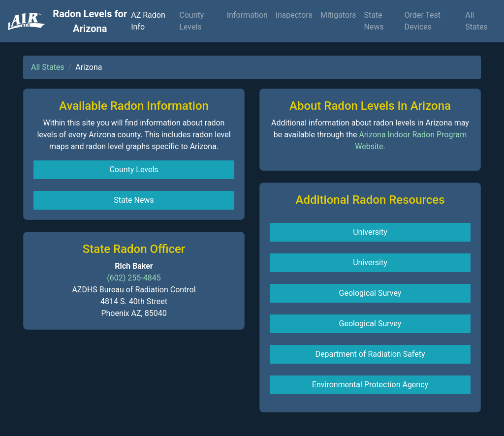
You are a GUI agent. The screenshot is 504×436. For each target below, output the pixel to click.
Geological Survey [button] (370, 293)
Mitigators (338, 15)
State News (374, 21)
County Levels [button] (134, 170)
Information (247, 15)
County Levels (191, 21)
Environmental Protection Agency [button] (370, 385)
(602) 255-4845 (134, 278)
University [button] (370, 232)
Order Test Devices (422, 21)
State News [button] (134, 200)
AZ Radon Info (148, 21)
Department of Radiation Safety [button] (370, 354)
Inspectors (294, 15)
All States (476, 21)
